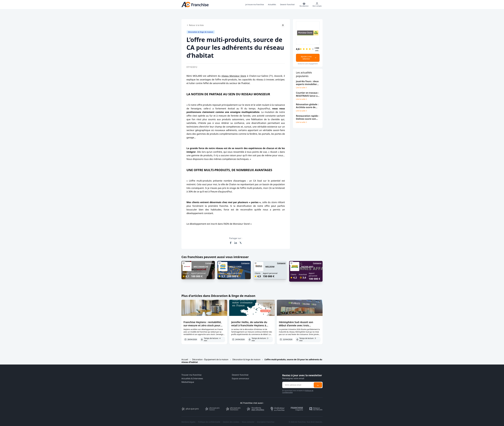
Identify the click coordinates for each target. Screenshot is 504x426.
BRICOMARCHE (201, 267)
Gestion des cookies (231, 422)
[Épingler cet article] (283, 25)
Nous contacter (248, 422)
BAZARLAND (307, 267)
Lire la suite (302, 88)
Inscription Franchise (266, 422)
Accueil (185, 359)
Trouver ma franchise (191, 375)
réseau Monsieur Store (234, 76)
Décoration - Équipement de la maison (210, 359)
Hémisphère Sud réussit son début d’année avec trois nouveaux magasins (296, 325)
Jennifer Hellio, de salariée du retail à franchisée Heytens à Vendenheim (249, 325)
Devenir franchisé (240, 375)
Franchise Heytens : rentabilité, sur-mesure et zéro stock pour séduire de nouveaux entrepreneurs (202, 327)
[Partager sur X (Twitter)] (241, 243)
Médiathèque (188, 382)
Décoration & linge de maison (246, 359)
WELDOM (270, 267)
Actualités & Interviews (192, 379)
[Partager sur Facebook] (231, 243)
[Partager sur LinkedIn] (236, 243)
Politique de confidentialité (209, 422)
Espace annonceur (241, 379)
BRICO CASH (235, 267)
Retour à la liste (195, 25)
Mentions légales (188, 422)
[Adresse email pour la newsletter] (298, 385)
